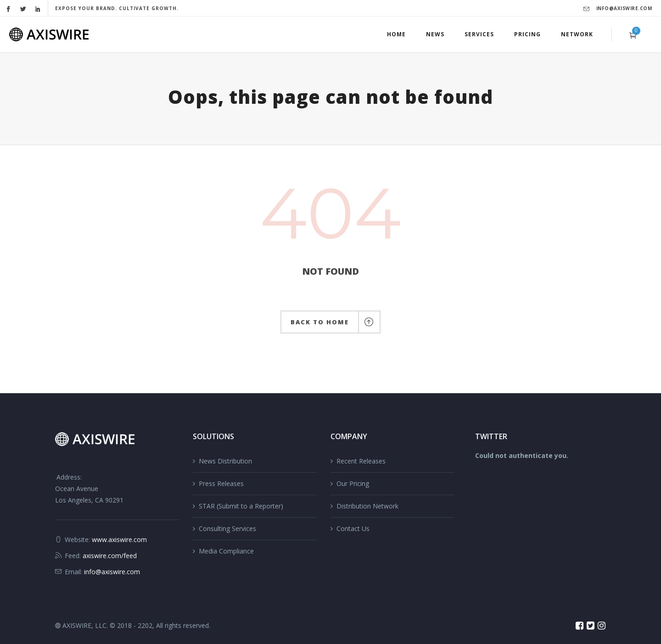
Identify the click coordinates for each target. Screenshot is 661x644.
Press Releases (221, 483)
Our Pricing (353, 483)
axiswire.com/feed (110, 556)
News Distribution (225, 461)
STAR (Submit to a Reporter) (241, 506)
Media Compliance (226, 551)
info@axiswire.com (624, 8)
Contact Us (353, 528)
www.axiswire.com (119, 539)
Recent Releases (361, 461)
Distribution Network (367, 506)
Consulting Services (227, 528)
